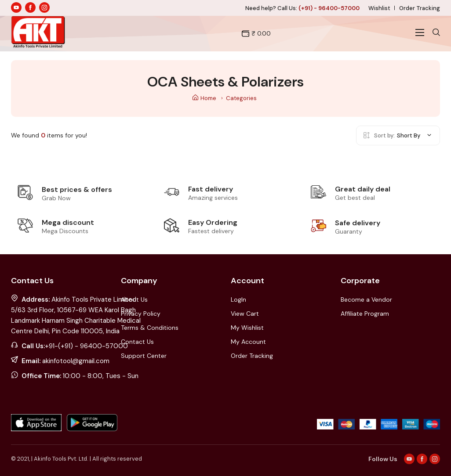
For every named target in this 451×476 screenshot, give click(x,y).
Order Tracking (420, 8)
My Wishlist (247, 328)
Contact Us (137, 342)
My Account (248, 342)
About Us (134, 299)
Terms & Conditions (150, 328)
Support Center (144, 356)
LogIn (238, 299)
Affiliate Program (365, 314)
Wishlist (379, 8)
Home (204, 98)
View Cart (245, 314)
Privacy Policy (141, 314)
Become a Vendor (366, 299)
